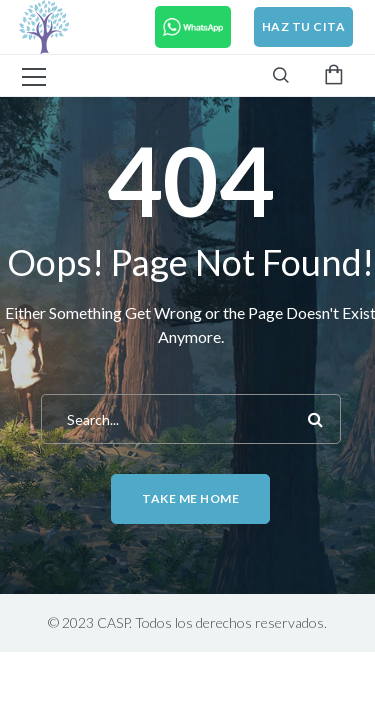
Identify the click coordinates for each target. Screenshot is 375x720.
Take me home (190, 498)
